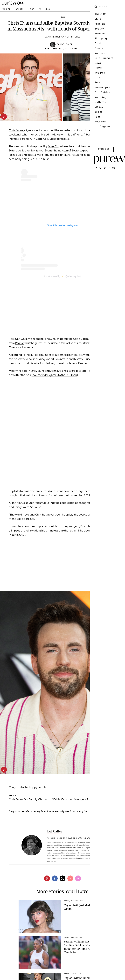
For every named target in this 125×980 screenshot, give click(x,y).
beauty (20, 9)
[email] (78, 878)
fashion (6, 9)
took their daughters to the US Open (54, 375)
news (62, 17)
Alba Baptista (92, 135)
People (20, 343)
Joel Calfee (67, 45)
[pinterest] (4, 117)
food (31, 9)
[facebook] (55, 878)
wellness (45, 9)
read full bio (52, 861)
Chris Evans (16, 131)
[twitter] (62, 878)
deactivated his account (99, 531)
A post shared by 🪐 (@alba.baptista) (62, 276)
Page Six (53, 146)
